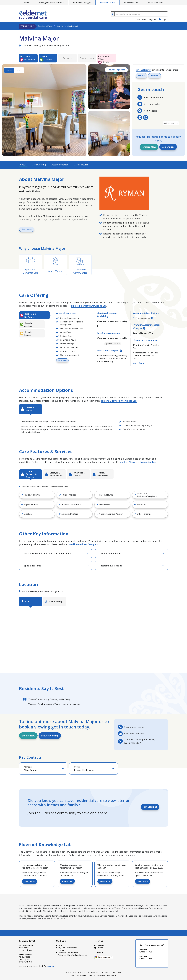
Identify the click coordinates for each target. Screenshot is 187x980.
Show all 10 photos (116, 70)
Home (27, 3)
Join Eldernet (150, 807)
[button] (37, 495)
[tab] (34, 315)
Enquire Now (149, 147)
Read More (27, 229)
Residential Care (107, 3)
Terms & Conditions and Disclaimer (99, 972)
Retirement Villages (82, 3)
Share (155, 76)
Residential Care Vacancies (68, 953)
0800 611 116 (146, 959)
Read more (30, 881)
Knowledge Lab (131, 3)
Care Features (81, 165)
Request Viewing (50, 736)
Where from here (155, 3)
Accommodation (60, 165)
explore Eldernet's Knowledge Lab (89, 306)
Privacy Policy (116, 972)
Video (19, 70)
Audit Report (139, 363)
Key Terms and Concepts (68, 948)
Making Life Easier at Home (51, 3)
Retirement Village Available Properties (73, 955)
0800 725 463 (146, 952)
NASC (60, 945)
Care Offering (39, 165)
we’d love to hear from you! (83, 544)
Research (62, 950)
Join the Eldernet (144, 70)
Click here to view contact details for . (37, 966)
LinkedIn (99, 948)
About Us (142, 19)
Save (141, 76)
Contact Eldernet (27, 941)
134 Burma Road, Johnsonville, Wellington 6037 (45, 46)
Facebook (99, 945)
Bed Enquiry (168, 147)
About (23, 165)
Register (152, 19)
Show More (62, 360)
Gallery (9, 70)
